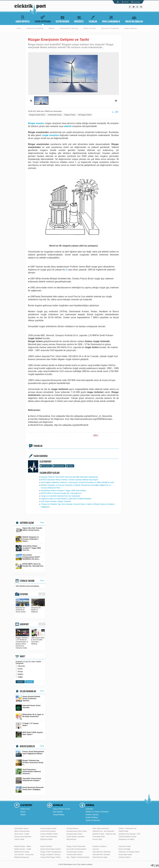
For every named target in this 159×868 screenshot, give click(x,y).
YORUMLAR (38, 446)
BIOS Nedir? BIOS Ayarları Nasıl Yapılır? (29, 735)
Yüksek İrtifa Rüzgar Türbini (50, 857)
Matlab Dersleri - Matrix (23, 846)
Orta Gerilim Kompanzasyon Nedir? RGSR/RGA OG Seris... (28, 557)
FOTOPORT (24, 594)
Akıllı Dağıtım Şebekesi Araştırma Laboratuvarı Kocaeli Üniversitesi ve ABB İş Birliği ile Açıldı (77, 482)
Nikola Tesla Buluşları (22, 831)
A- (113, 112)
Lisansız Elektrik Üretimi (49, 834)
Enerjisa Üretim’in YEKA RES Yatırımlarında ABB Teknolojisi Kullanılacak (69, 477)
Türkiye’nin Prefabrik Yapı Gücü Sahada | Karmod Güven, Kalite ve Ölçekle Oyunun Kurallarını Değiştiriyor (78, 505)
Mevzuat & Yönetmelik (110, 28)
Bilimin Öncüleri (90, 28)
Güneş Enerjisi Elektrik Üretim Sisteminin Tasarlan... (28, 699)
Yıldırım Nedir (19, 839)
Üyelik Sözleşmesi (93, 820)
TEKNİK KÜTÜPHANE (43, 19)
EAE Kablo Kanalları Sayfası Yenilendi (56, 501)
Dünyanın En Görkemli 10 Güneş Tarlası (22, 609)
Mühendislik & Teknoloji (69, 28)
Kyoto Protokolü (46, 846)
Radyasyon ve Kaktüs (127, 839)
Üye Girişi (136, 2)
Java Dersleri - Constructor (24, 855)
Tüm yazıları (46, 466)
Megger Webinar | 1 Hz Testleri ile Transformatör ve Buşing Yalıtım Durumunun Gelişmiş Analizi (22, 642)
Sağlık (20, 677)
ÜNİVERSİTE (79, 19)
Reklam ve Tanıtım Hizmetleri (97, 812)
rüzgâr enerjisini (51, 135)
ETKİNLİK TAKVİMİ (27, 581)
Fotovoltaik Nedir (99, 837)
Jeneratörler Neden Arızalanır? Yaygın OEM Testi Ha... (28, 548)
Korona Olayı (97, 839)
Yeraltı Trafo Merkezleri (49, 837)
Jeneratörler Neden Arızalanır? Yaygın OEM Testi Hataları (63, 491)
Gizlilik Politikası (92, 817)
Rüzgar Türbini (70, 115)
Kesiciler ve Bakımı (99, 846)
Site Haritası (58, 812)
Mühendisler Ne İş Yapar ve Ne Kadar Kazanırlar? (30, 717)
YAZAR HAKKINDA (40, 456)
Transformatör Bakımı (74, 855)
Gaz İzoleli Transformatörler (76, 849)
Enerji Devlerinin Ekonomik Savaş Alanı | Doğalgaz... (30, 790)
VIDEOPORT (24, 624)
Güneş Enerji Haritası (48, 831)
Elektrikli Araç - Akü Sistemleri (103, 831)
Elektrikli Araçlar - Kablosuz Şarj (104, 834)
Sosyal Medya (59, 815)
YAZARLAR (93, 19)
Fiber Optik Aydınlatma (101, 828)
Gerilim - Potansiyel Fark (128, 828)
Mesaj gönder (60, 466)
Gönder (20, 682)
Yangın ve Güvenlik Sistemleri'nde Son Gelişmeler (61, 496)
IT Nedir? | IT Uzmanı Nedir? (27, 726)
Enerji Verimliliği (124, 849)
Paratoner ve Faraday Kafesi (129, 852)
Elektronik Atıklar (46, 839)
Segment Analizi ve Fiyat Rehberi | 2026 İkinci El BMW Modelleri (66, 499)
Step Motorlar (71, 839)
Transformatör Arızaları (75, 852)
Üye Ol (126, 2)
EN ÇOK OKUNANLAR (28, 691)
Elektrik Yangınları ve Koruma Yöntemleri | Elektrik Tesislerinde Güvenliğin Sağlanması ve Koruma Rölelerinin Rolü (76, 486)
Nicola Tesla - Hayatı (22, 834)
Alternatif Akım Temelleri (101, 855)
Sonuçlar (29, 682)
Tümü (19, 28)
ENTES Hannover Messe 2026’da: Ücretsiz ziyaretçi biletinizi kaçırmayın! (70, 480)
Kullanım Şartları (92, 815)
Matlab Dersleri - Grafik (23, 849)
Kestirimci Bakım (125, 857)
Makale (52, 28)
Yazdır (71, 466)
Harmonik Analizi (125, 846)
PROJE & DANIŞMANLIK (111, 19)
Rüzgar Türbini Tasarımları (76, 846)
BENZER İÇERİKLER (27, 746)
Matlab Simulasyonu (22, 857)
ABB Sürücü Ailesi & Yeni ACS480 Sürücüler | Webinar (38, 640)
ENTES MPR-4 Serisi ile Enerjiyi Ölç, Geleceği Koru (61, 493)
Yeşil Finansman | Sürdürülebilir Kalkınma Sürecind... (28, 772)
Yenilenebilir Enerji (55, 115)
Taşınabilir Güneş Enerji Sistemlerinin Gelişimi (28, 781)
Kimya (20, 671)
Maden (21, 674)
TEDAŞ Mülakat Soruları (128, 837)
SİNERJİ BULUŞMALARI (134, 19)
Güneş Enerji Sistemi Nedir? (51, 849)
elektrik (68, 126)
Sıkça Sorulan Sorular (62, 809)
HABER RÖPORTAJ (23, 19)
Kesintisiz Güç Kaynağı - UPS (129, 834)
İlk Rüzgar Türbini (85, 115)
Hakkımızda (25, 809)
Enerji (20, 669)
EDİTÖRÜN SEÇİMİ (27, 523)
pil (67, 270)
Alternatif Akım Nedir (100, 857)
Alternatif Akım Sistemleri (102, 852)
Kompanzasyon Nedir (74, 834)
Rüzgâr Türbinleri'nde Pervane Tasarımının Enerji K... (29, 763)
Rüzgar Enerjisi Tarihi (37, 115)
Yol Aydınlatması (72, 828)
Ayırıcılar (96, 849)
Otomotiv (21, 666)
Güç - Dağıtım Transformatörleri (78, 857)
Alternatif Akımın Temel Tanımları (28, 708)
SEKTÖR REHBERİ (62, 19)
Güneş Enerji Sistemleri (23, 837)
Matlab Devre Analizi (22, 852)
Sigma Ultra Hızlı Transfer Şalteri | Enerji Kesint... (29, 530)
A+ (117, 112)
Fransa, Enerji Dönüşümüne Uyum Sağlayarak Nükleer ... (30, 754)
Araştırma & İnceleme (35, 28)
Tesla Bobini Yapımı (21, 828)
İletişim (23, 815)
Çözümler (89, 809)
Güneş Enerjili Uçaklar (48, 828)
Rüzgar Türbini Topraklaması (51, 852)
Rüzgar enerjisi (36, 123)
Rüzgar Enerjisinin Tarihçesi (50, 855)
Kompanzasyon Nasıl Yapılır (77, 831)
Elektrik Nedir (123, 831)
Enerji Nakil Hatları (125, 855)
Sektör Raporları (131, 28)
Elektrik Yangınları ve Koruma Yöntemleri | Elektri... (27, 539)
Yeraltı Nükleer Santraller (75, 837)
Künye (23, 812)
